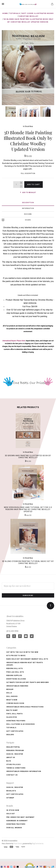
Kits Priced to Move (16, 656)
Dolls (9, 693)
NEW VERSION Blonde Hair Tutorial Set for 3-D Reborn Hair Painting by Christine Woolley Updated (28, 509)
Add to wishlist (28, 193)
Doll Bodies (12, 696)
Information (28, 208)
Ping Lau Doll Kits (15, 672)
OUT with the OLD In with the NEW (22, 652)
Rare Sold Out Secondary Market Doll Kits (27, 659)
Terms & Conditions (16, 768)
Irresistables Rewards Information (24, 771)
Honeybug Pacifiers (16, 721)
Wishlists (11, 791)
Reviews (28, 214)
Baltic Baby (12, 710)
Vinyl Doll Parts (14, 714)
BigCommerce (38, 844)
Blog (9, 761)
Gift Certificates (15, 731)
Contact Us (12, 775)
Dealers (10, 735)
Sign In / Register (15, 754)
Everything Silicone (16, 679)
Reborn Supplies (14, 675)
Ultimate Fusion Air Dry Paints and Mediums (28, 682)
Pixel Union (18, 844)
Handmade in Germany (17, 821)
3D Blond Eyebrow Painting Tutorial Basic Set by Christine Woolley (28, 562)
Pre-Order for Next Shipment (20, 817)
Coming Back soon (15, 703)
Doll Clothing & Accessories (21, 724)
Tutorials (11, 728)
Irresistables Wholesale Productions (25, 707)
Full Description (28, 173)
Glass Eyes (12, 717)
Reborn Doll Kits (15, 668)
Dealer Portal (13, 747)
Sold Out (11, 814)
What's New (12, 700)
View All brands (14, 828)
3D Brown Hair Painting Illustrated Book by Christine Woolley (28, 457)
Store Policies (13, 764)
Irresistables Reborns (17, 686)
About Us (11, 757)
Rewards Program (15, 750)
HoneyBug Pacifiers (16, 824)
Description (28, 203)
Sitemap (10, 798)
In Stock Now (28, 126)
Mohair (10, 689)
